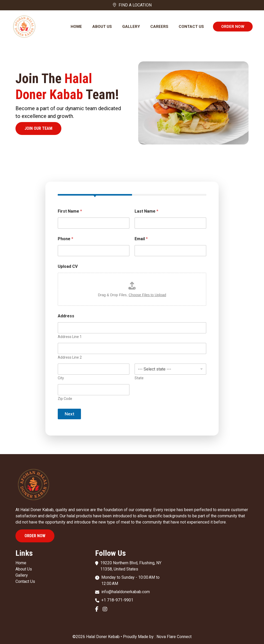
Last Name (146, 211)
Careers (159, 27)
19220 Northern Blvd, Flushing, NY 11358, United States (131, 566)
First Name (70, 211)
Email (141, 239)
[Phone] (94, 251)
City (61, 378)
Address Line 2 (70, 357)
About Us (102, 27)
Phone (65, 239)
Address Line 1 (70, 337)
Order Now (233, 27)
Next (69, 414)
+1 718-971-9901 (117, 600)
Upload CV (68, 266)
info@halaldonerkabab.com (126, 592)
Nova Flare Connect (174, 637)
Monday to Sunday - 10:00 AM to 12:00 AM (130, 580)
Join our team (38, 128)
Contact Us (191, 27)
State (139, 378)
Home (76, 27)
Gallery (131, 27)
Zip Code (65, 399)
